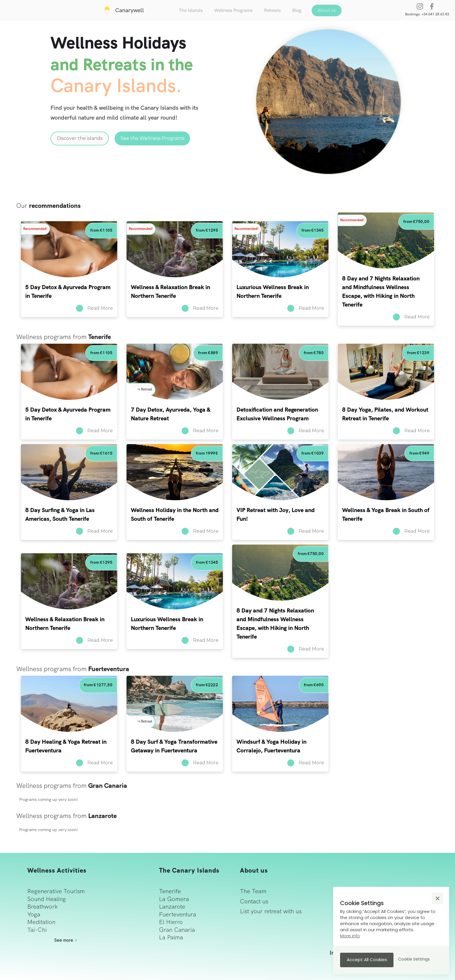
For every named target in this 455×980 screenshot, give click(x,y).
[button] (438, 898)
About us (327, 10)
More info (350, 936)
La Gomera (174, 899)
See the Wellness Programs (152, 138)
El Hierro (171, 922)
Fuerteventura (178, 914)
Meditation (41, 922)
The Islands (191, 10)
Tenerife (170, 891)
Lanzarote (172, 907)
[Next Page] (66, 940)
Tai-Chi (37, 930)
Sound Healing (47, 899)
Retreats (272, 10)
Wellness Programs (233, 10)
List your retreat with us (271, 911)
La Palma (171, 937)
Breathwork (43, 907)
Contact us (254, 901)
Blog (297, 10)
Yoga (34, 914)
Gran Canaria (177, 930)
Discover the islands (80, 138)
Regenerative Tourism (56, 891)
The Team (253, 891)
